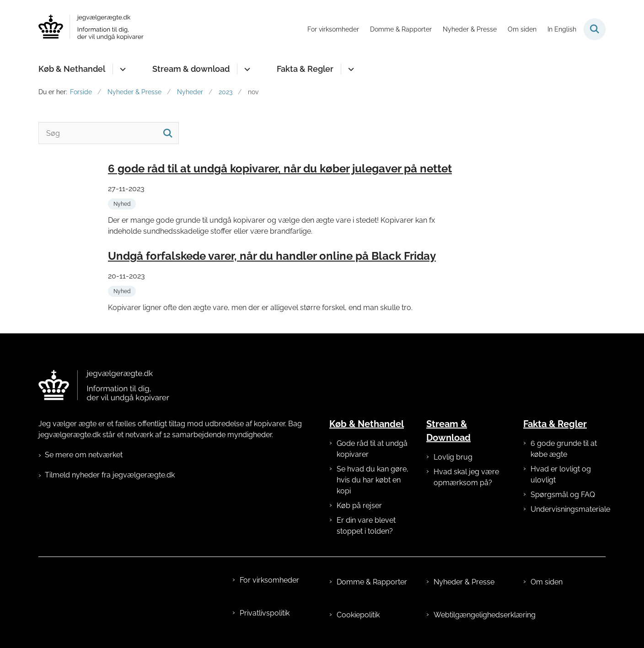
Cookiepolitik (358, 615)
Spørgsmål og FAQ (563, 495)
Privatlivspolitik (265, 613)
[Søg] (109, 133)
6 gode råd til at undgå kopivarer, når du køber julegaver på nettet (280, 169)
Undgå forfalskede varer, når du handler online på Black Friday (272, 256)
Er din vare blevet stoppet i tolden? (366, 526)
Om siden (547, 582)
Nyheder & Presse (464, 582)
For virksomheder (269, 580)
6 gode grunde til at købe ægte (564, 449)
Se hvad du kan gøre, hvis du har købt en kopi (373, 480)
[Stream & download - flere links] (246, 69)
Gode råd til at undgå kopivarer (372, 449)
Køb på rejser (359, 506)
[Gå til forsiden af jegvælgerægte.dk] (91, 29)
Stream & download (191, 69)
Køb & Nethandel (72, 69)
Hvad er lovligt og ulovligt (561, 474)
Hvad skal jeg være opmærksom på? (466, 477)
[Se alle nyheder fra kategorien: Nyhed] (123, 203)
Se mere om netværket (84, 455)
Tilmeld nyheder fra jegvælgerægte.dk (110, 475)
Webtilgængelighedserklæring (471, 615)
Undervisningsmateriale (568, 509)
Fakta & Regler (305, 69)
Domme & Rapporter (372, 582)
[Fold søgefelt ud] (595, 29)
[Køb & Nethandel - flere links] (121, 69)
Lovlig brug (453, 457)
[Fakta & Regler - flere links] (350, 69)
